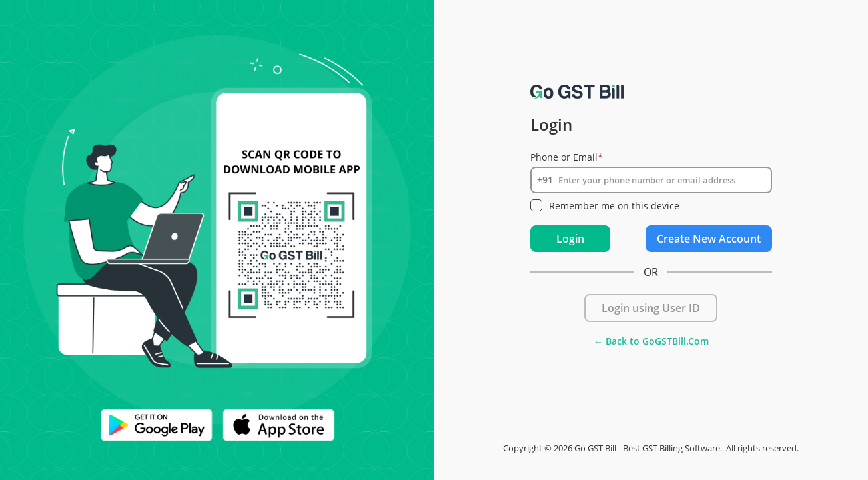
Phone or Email (567, 157)
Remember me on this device (614, 206)
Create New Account (709, 239)
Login (570, 239)
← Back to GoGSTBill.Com (651, 341)
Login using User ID (651, 308)
